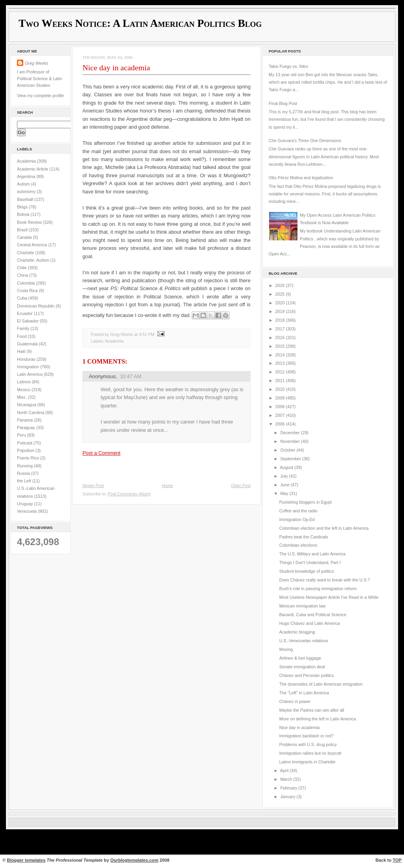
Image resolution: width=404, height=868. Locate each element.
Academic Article (33, 169)
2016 (281, 337)
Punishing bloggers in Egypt (306, 502)
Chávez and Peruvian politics (307, 675)
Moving (286, 649)
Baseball (26, 199)
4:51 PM (147, 335)
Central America (33, 245)
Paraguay (27, 427)
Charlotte (26, 253)
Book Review (30, 222)
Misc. (22, 397)
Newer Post (93, 486)
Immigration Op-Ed (297, 519)
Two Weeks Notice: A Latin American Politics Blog (140, 23)
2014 (281, 355)
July (284, 476)
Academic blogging (297, 632)
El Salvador (28, 321)
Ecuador (25, 313)
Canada (25, 237)
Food (22, 336)
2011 (281, 381)
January (288, 797)
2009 (281, 398)
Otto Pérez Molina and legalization (301, 178)
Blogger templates (26, 860)
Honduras (27, 359)
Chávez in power (295, 701)
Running (25, 466)
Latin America (30, 374)
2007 (281, 415)
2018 (281, 320)
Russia (24, 473)
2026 (281, 285)
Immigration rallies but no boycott (310, 753)
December (290, 433)
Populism (26, 450)
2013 (281, 363)
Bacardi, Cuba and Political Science (313, 615)
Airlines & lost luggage (300, 658)
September (291, 459)
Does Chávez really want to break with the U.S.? (325, 580)
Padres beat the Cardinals (304, 537)
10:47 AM (131, 376)
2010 (281, 389)
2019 (281, 311)
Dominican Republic (36, 306)
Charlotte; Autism (34, 260)
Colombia (26, 283)
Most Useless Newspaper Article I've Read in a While (329, 597)
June (285, 485)
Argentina (27, 176)
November (290, 441)
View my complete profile (40, 96)
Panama (25, 420)
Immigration (29, 367)
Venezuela (27, 511)
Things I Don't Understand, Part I (310, 562)
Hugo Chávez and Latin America (310, 623)
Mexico (24, 390)
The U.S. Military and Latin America (312, 554)
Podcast (25, 443)
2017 (281, 329)
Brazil (23, 230)
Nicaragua (27, 405)
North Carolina (31, 412)
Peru (22, 435)
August (287, 467)
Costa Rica (28, 291)
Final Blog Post (283, 103)
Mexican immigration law (302, 606)
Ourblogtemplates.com (135, 860)
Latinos (24, 382)
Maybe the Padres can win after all (312, 710)
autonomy (27, 191)
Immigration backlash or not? (307, 736)
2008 (281, 407)
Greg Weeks (36, 63)
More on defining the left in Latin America (318, 719)
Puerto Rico (29, 458)
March (287, 779)
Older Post (241, 486)
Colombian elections (298, 545)
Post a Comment (101, 453)
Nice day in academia (116, 67)
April (285, 771)
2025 (281, 294)
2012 (281, 372)
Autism (24, 184)
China (23, 275)
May (285, 493)
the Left (25, 481)
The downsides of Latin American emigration (321, 684)
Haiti (22, 351)
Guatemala (28, 344)
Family (24, 328)
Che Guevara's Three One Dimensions (305, 141)
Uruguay (26, 504)
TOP (397, 860)
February (289, 788)
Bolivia (24, 214)
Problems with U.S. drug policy (308, 744)
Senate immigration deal (302, 667)
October (288, 450)
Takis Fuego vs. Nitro (288, 66)
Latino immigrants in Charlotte (307, 762)
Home (167, 486)
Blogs (23, 207)
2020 (281, 303)
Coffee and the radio (298, 511)
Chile (22, 268)
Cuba (23, 298)
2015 (281, 346)
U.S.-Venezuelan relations (304, 641)
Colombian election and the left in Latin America (324, 528)
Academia (27, 161)
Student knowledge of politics (307, 571)
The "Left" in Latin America (304, 693)
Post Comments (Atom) (129, 494)
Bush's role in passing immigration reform (318, 589)
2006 (281, 424)
